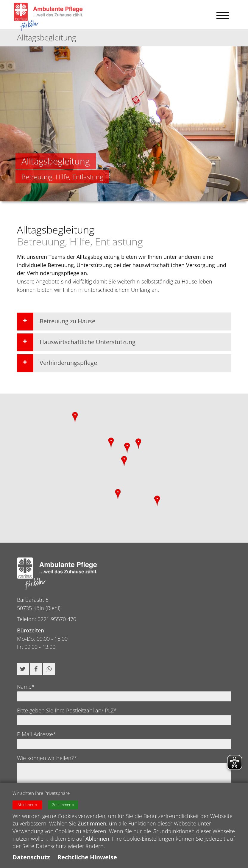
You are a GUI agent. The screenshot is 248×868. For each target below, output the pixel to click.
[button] (23, 669)
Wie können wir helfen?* (47, 758)
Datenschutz (31, 857)
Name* (26, 687)
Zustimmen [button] (62, 805)
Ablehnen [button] (26, 805)
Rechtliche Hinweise (87, 857)
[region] (124, 468)
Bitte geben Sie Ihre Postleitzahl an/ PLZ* (67, 710)
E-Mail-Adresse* (36, 734)
